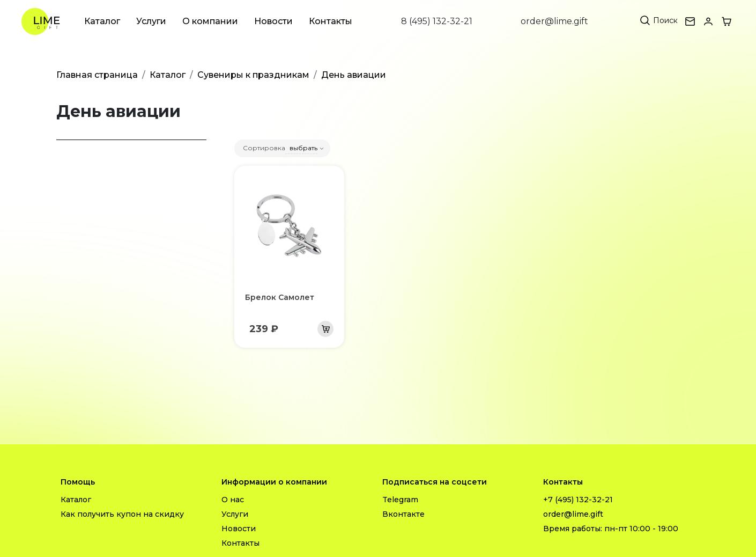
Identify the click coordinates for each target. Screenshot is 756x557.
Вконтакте (403, 514)
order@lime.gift (554, 21)
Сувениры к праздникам (253, 75)
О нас (233, 500)
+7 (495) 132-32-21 (578, 500)
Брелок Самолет (280, 297)
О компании (210, 21)
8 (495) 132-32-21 (437, 21)
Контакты (331, 21)
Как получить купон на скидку (122, 514)
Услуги (151, 21)
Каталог (102, 21)
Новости (273, 21)
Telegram (400, 500)
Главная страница (97, 75)
